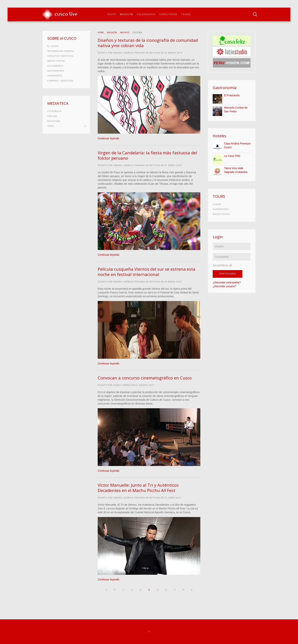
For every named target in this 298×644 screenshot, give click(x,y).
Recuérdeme (220, 265)
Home (101, 33)
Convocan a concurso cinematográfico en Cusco (145, 378)
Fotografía (54, 111)
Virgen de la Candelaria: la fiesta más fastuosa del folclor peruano (147, 155)
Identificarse (227, 274)
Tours (186, 14)
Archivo (125, 33)
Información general (61, 51)
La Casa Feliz (232, 156)
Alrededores (221, 209)
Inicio (112, 14)
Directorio (168, 14)
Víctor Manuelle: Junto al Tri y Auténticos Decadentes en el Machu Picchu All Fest (138, 488)
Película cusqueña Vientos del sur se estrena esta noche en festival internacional (147, 272)
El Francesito (232, 95)
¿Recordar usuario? (224, 286)
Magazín (127, 14)
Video (51, 126)
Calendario (146, 14)
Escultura (54, 121)
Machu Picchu (56, 61)
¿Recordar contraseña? (227, 282)
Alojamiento (55, 66)
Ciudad (217, 204)
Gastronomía (56, 71)
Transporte (55, 76)
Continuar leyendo (109, 138)
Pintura (52, 116)
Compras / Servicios (60, 81)
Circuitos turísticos (60, 56)
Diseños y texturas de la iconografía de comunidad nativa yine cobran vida (148, 43)
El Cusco (53, 46)
